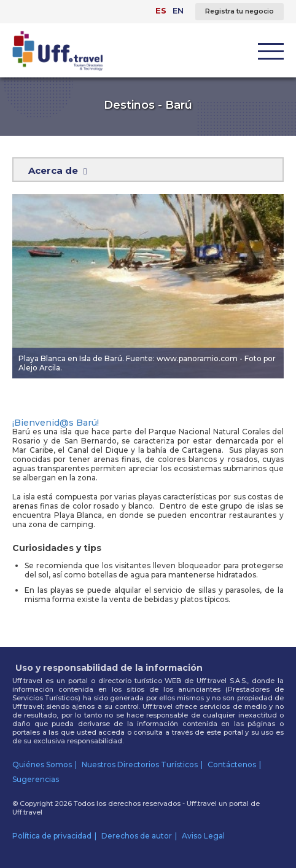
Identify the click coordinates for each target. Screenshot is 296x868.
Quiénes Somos (42, 764)
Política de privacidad (52, 836)
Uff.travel (27, 812)
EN (178, 10)
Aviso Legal (203, 836)
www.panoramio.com (197, 358)
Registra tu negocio (240, 11)
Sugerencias (36, 779)
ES (161, 10)
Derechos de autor (137, 836)
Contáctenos (232, 764)
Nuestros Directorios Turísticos (140, 764)
